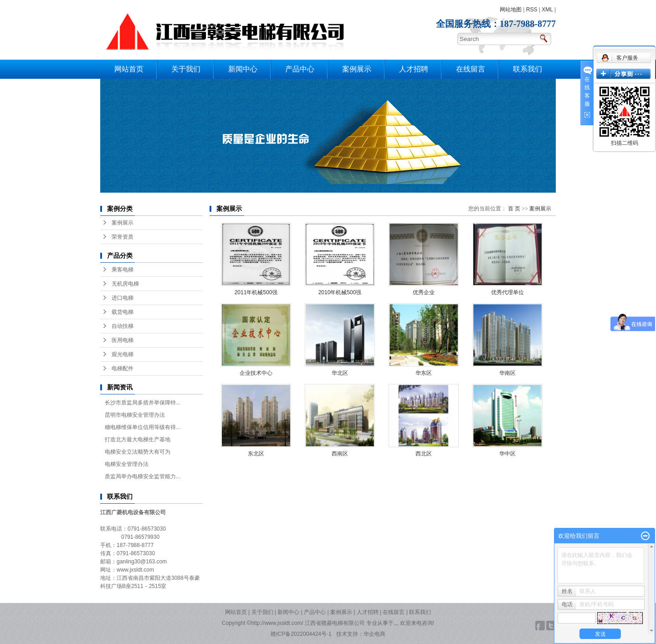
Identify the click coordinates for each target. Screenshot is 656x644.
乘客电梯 (123, 270)
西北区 (424, 454)
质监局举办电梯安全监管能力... (143, 476)
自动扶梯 (123, 326)
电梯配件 (123, 368)
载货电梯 (123, 312)
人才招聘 (414, 69)
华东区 (424, 373)
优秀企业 (424, 292)
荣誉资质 (123, 237)
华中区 (507, 454)
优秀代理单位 (507, 292)
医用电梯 (123, 340)
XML (547, 10)
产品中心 (300, 69)
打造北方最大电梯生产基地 (138, 440)
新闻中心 (243, 69)
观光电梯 (123, 354)
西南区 (340, 454)
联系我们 (528, 69)
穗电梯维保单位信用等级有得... (143, 427)
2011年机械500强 (256, 292)
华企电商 (374, 634)
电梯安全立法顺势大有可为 (138, 452)
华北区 (340, 373)
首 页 (514, 209)
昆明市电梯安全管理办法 (135, 415)
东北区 (256, 454)
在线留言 (471, 69)
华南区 (507, 373)
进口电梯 (123, 298)
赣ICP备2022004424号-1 (301, 634)
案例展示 (357, 69)
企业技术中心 (256, 373)
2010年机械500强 (340, 292)
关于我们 (186, 69)
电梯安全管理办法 (127, 464)
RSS (532, 10)
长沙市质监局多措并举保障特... (143, 403)
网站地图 (511, 10)
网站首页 (129, 69)
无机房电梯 (125, 284)
